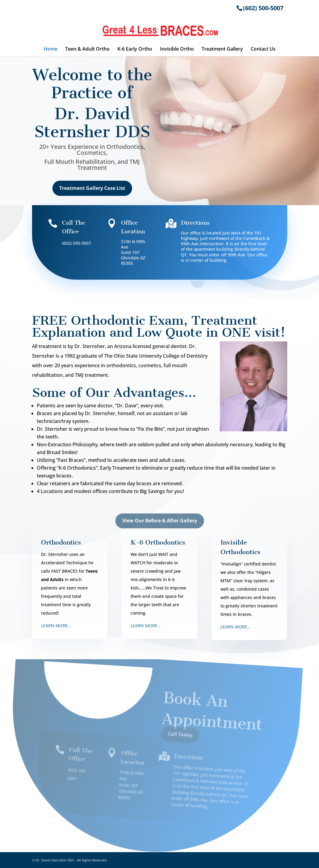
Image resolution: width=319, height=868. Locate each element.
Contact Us (263, 49)
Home (51, 49)
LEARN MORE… (56, 626)
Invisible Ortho (177, 49)
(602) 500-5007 (263, 8)
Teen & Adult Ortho (87, 49)
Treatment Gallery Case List (92, 192)
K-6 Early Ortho (135, 49)
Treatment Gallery (222, 49)
